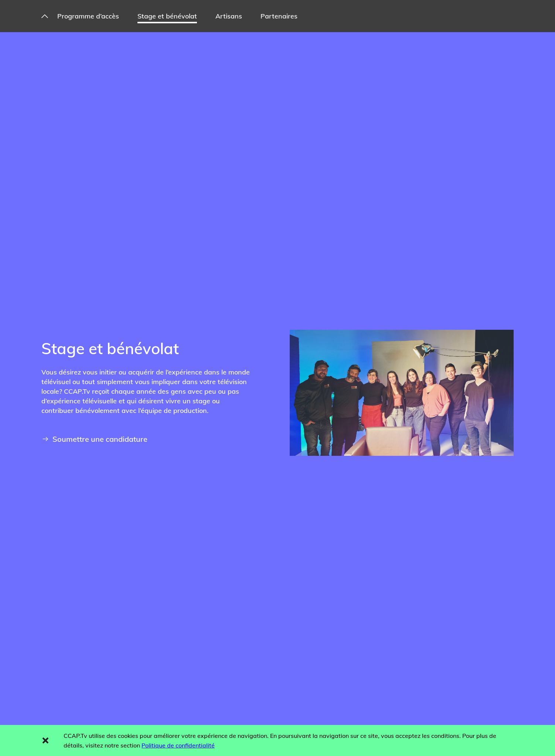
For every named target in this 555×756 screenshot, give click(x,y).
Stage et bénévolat (167, 16)
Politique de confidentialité (178, 745)
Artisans (229, 16)
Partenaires (279, 16)
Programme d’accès (88, 16)
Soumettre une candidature (95, 439)
